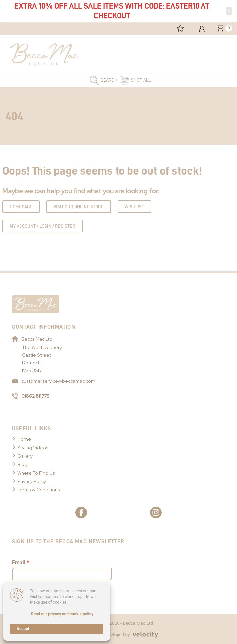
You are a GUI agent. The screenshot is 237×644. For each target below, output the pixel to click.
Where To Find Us (36, 473)
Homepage (21, 207)
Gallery (25, 456)
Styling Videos (33, 448)
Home (24, 439)
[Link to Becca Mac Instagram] (156, 513)
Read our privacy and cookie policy (62, 614)
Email (20, 563)
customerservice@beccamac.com (54, 381)
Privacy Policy (32, 481)
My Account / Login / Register (42, 226)
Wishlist (134, 207)
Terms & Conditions (39, 490)
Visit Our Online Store (79, 207)
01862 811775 (31, 396)
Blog (22, 464)
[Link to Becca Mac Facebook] (81, 513)
